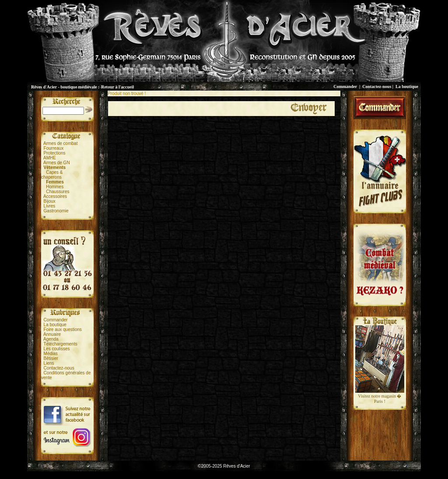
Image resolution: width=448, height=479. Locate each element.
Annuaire (52, 334)
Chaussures (58, 192)
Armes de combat (60, 143)
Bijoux (50, 201)
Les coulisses (57, 349)
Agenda (51, 339)
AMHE (50, 158)
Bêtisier (51, 358)
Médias (51, 354)
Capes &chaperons (52, 175)
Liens (49, 363)
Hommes (55, 187)
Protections (55, 153)
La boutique (407, 86)
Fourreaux (54, 148)
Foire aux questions (63, 329)
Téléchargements (60, 344)
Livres (50, 206)
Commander (345, 86)
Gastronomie (56, 211)
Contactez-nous (377, 86)
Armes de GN (57, 163)
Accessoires (55, 196)
